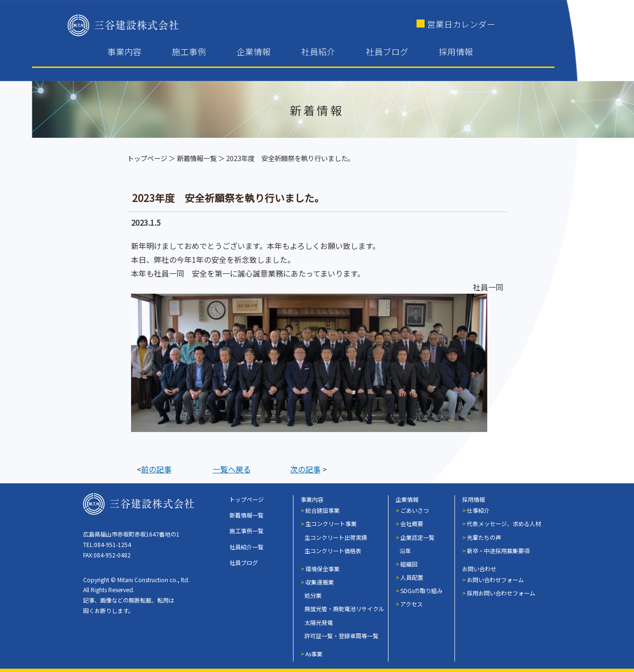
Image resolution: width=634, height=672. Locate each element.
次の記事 (305, 469)
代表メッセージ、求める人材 (504, 523)
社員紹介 (318, 52)
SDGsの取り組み (421, 590)
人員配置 (412, 577)
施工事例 (189, 52)
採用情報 (456, 52)
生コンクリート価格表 (333, 551)
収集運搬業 (320, 582)
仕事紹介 (478, 510)
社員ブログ (387, 52)
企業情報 (254, 52)
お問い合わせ (479, 569)
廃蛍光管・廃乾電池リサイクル (344, 609)
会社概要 (412, 523)
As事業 (314, 654)
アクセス (412, 604)
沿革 (405, 551)
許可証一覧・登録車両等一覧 (341, 636)
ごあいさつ (415, 510)
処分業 (313, 595)
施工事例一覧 (246, 531)
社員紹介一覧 (246, 547)
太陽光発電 (319, 622)
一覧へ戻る (232, 469)
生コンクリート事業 (331, 523)
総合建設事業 (322, 510)
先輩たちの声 (484, 537)
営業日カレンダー (461, 24)
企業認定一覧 (417, 537)
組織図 (409, 564)
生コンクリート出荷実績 (336, 537)
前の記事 (156, 469)
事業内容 (124, 52)
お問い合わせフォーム (495, 580)
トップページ (147, 158)
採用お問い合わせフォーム (501, 593)
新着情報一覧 (197, 158)
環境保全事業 (322, 569)
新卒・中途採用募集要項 (498, 551)
